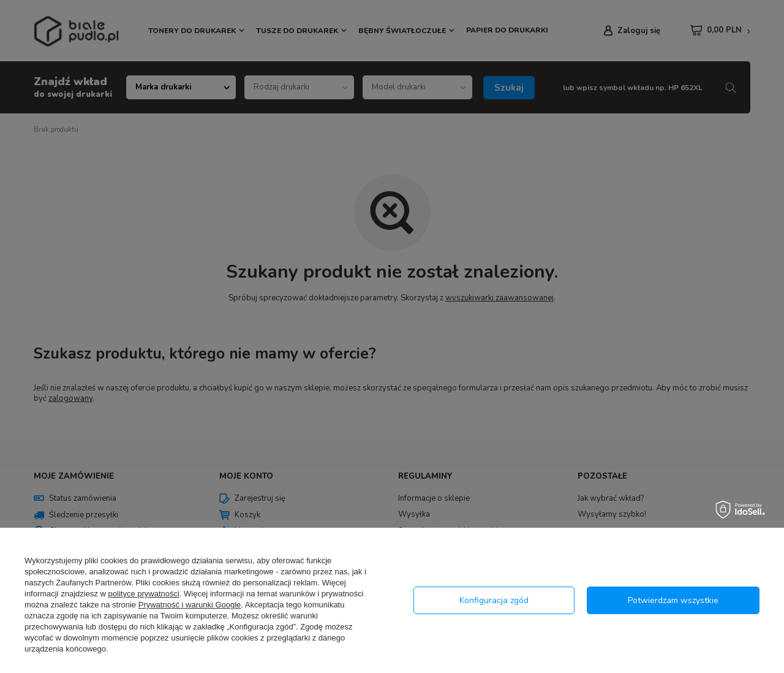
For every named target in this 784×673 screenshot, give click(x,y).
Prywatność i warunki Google (190, 605)
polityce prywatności (144, 594)
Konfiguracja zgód (494, 600)
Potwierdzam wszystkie (673, 600)
